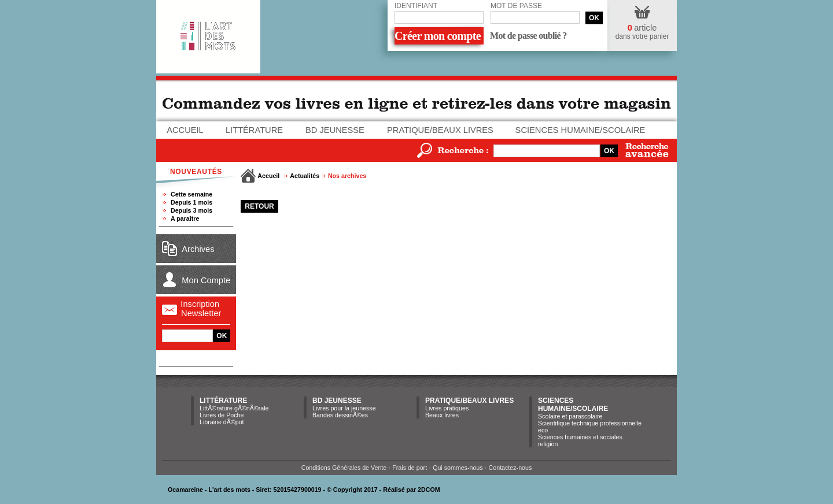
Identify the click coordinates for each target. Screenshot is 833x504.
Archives (198, 249)
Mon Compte (206, 280)
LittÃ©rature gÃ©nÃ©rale (234, 408)
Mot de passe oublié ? (528, 36)
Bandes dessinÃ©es (340, 415)
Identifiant (416, 6)
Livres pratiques (447, 408)
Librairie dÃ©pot (222, 422)
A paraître (185, 218)
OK (594, 18)
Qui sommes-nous (458, 468)
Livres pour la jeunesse (344, 408)
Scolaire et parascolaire (570, 416)
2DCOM (429, 490)
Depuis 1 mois (191, 202)
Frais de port (410, 468)
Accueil (185, 130)
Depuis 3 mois (191, 210)
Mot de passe (516, 6)
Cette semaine (191, 194)
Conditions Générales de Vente (344, 468)
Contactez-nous (511, 468)
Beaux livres (442, 415)
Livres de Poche (222, 415)
